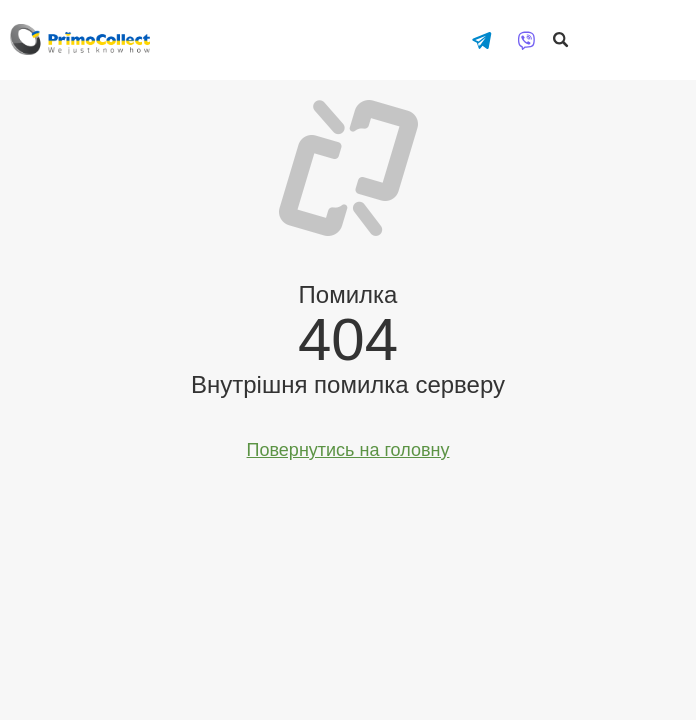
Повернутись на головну (348, 450)
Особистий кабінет (666, 32)
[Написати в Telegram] (481, 40)
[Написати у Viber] (526, 40)
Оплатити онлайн (611, 32)
